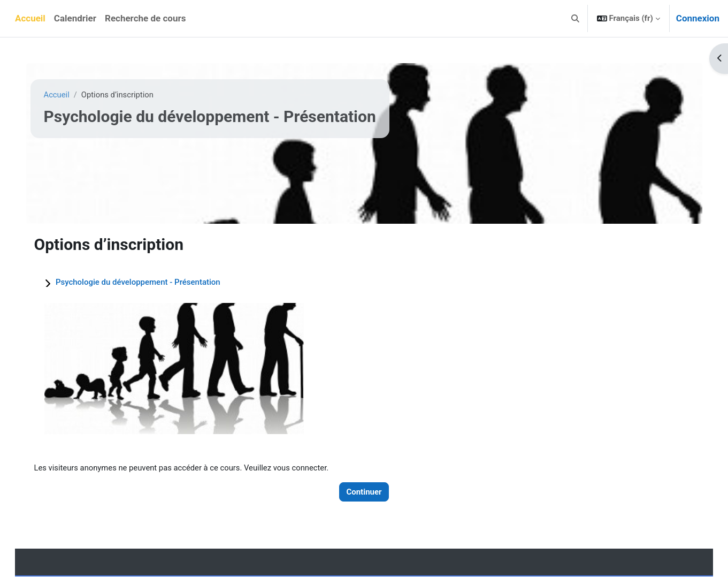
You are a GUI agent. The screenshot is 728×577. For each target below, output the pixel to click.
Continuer (364, 492)
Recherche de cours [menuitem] (145, 18)
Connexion (698, 18)
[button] (575, 18)
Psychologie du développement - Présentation (142, 282)
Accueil (61, 95)
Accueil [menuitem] (30, 18)
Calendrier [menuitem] (75, 18)
